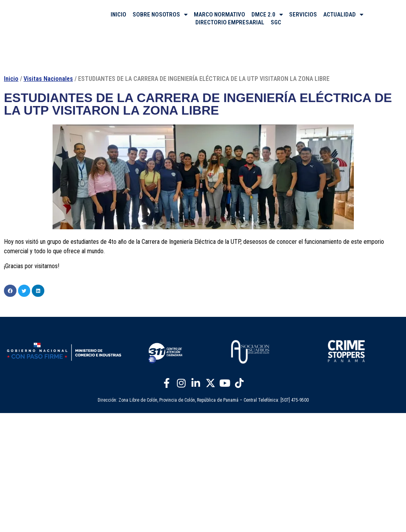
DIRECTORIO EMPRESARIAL (230, 22)
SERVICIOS (303, 15)
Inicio (11, 79)
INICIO (118, 15)
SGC (276, 22)
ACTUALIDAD (343, 15)
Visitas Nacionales (48, 79)
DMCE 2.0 (267, 15)
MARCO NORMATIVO (219, 15)
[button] (10, 291)
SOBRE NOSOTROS (160, 15)
